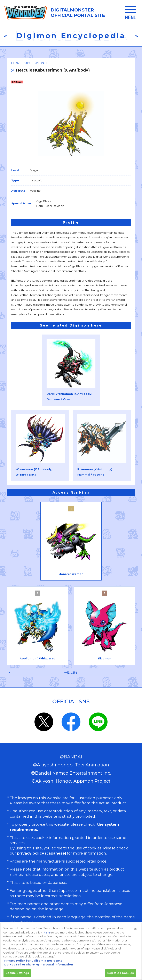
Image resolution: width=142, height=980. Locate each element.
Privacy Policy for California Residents (33, 962)
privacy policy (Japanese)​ (42, 853)
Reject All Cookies (121, 974)
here (47, 934)
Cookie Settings (17, 974)
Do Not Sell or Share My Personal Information (39, 966)
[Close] (135, 931)
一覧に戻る (71, 673)
